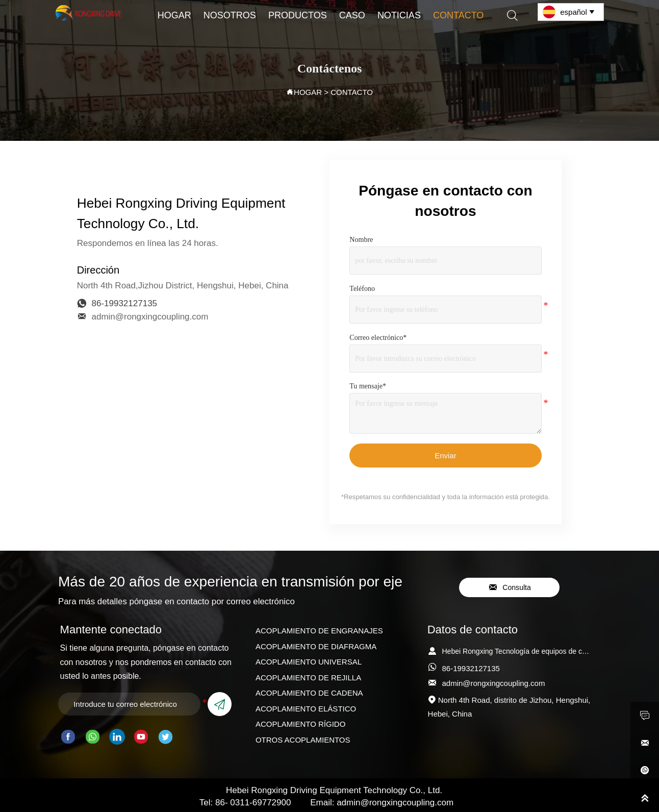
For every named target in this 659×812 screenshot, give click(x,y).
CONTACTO (352, 92)
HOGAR (308, 92)
